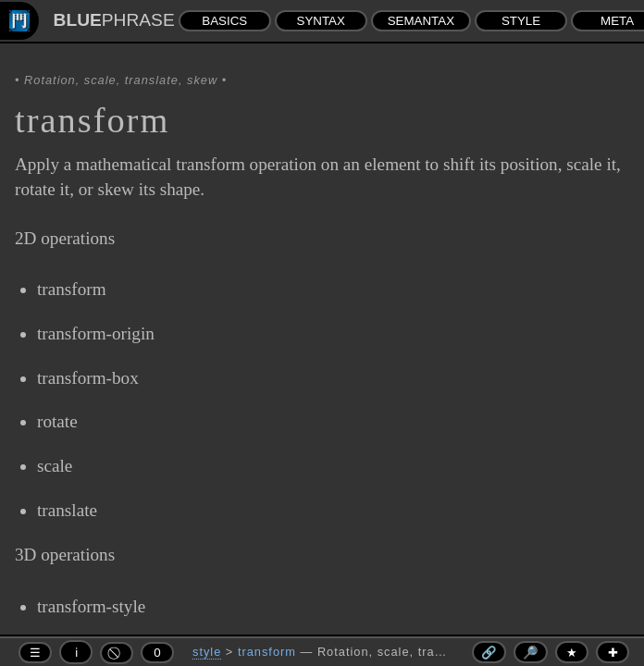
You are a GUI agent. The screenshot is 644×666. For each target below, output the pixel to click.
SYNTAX (321, 21)
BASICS (224, 21)
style (207, 652)
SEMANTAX (421, 21)
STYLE (521, 21)
